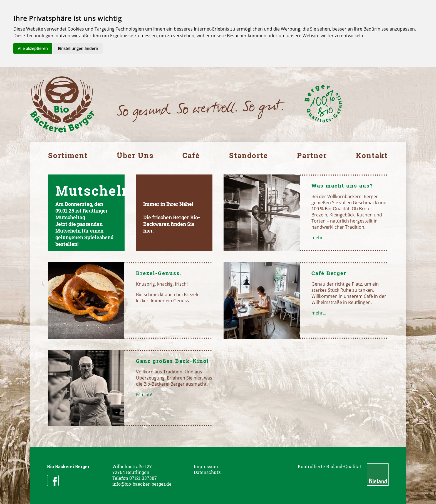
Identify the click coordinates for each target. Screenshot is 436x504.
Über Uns (135, 155)
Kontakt (372, 155)
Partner (312, 155)
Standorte (249, 155)
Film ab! (144, 395)
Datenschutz (207, 472)
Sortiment (68, 155)
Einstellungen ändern (78, 48)
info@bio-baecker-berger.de (142, 484)
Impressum (206, 466)
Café (191, 155)
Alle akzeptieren (33, 48)
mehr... (319, 238)
